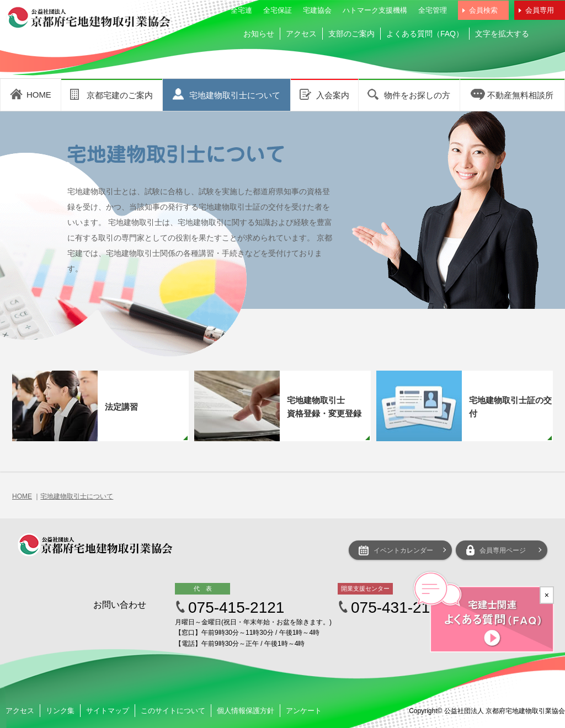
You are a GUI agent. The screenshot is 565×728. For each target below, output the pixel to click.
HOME (22, 496)
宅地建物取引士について (77, 496)
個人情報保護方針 (246, 711)
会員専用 (540, 10)
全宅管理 (433, 10)
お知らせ (259, 34)
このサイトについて (173, 711)
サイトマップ (108, 711)
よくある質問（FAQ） (425, 34)
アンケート (304, 711)
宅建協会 (317, 10)
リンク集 (60, 711)
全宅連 (241, 10)
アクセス (301, 34)
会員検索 (483, 10)
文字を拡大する (502, 34)
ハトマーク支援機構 (375, 10)
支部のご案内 (351, 34)
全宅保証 (278, 10)
